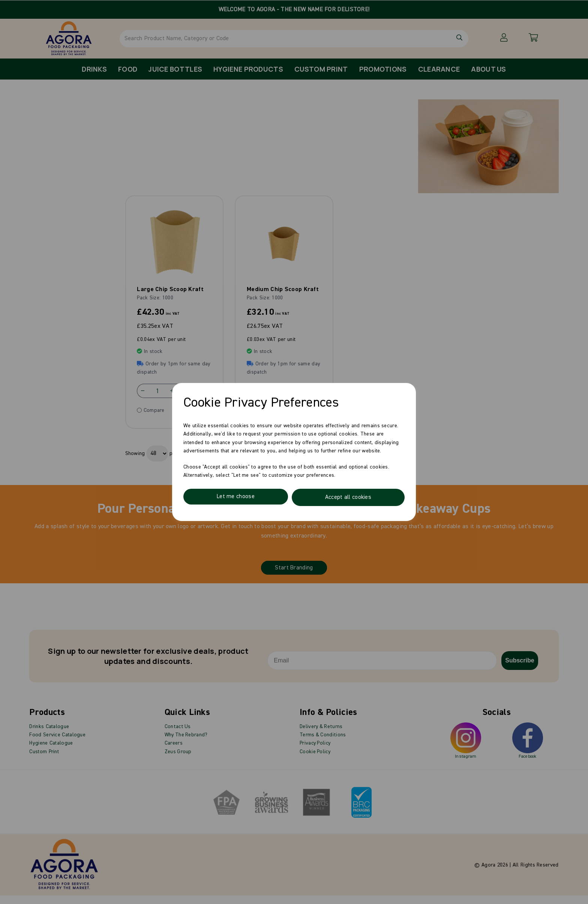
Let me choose (235, 497)
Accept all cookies (348, 497)
